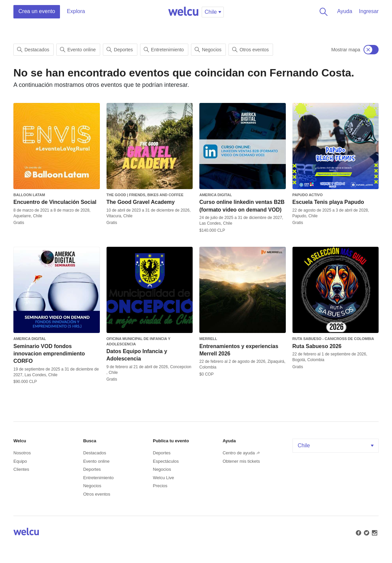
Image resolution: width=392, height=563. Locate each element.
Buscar (322, 12)
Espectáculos (166, 461)
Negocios (208, 50)
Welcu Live (163, 478)
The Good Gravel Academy (141, 202)
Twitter (366, 532)
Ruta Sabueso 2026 (317, 346)
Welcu (183, 12)
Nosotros (22, 453)
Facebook (358, 532)
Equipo (20, 461)
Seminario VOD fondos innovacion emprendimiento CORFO (49, 354)
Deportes (120, 50)
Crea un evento (37, 11)
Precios (160, 486)
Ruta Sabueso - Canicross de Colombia (333, 339)
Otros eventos (250, 50)
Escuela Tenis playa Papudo (328, 202)
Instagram (374, 532)
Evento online (78, 50)
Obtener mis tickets (241, 461)
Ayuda (345, 11)
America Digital (216, 195)
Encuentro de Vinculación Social (55, 202)
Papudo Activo (308, 195)
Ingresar (369, 11)
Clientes (21, 469)
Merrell (208, 339)
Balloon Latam (29, 195)
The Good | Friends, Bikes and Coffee (145, 195)
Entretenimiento (164, 50)
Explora (76, 11)
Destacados (33, 50)
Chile (337, 445)
